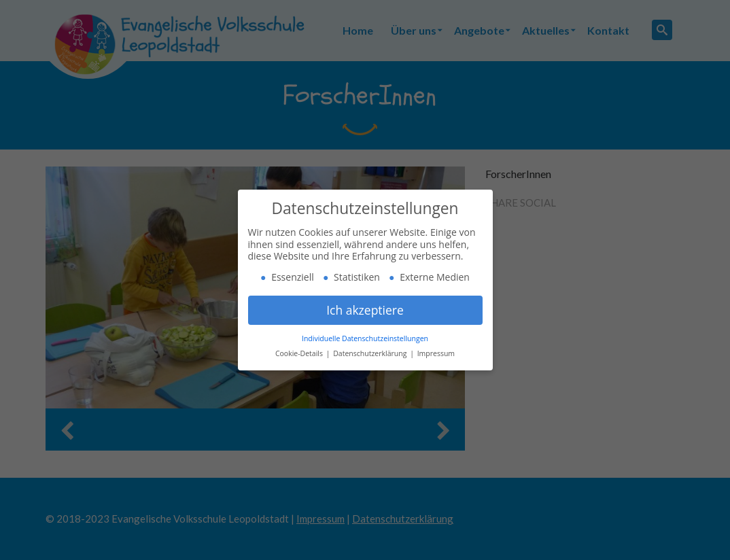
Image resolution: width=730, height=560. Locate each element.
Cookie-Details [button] (300, 353)
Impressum (436, 353)
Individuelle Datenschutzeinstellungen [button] (365, 338)
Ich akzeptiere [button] (365, 310)
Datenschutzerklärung (371, 353)
